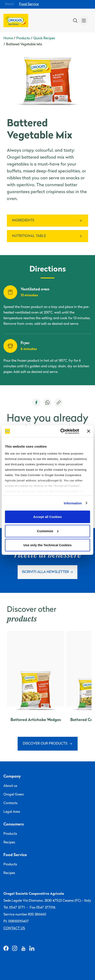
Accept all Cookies (47, 517)
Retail (10, 4)
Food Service (29, 4)
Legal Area (12, 812)
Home (8, 38)
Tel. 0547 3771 (14, 908)
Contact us (14, 928)
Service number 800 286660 (25, 915)
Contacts (10, 803)
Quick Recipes (44, 38)
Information (73, 503)
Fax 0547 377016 (43, 908)
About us (10, 786)
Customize (48, 531)
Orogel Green (14, 795)
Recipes (9, 843)
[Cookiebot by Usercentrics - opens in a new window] (60, 431)
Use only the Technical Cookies (47, 545)
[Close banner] (89, 431)
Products (23, 38)
